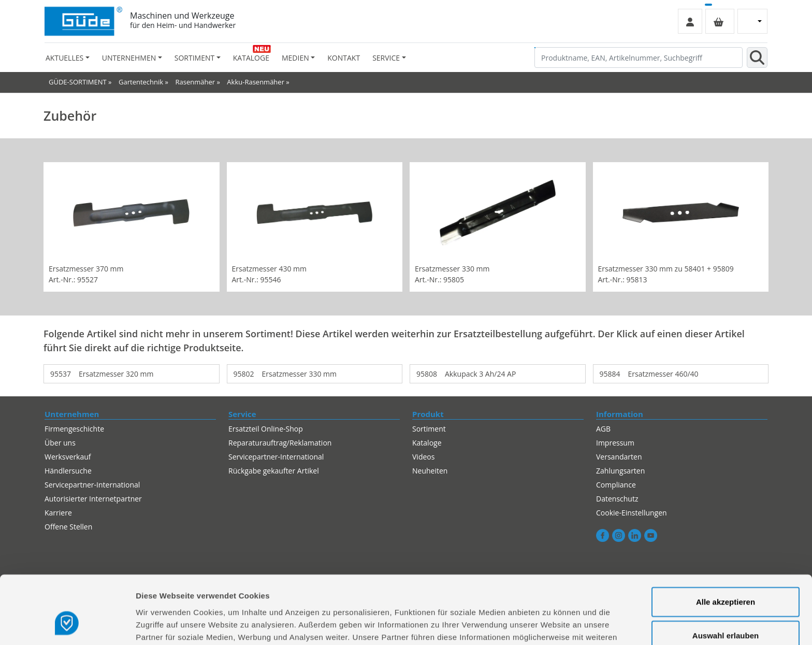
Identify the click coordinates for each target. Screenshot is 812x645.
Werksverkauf (68, 457)
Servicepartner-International (92, 485)
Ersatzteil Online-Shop (266, 429)
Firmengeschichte (74, 429)
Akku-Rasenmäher (256, 82)
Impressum (615, 443)
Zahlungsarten (620, 471)
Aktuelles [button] (64, 58)
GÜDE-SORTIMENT (78, 82)
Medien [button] (295, 58)
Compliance (616, 485)
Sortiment (429, 429)
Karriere (58, 513)
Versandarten (619, 457)
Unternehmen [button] (129, 58)
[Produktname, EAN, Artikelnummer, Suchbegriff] (639, 58)
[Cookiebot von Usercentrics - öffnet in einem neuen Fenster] (67, 625)
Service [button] (386, 58)
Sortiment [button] (194, 58)
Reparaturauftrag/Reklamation (280, 443)
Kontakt (344, 58)
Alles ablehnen (726, 611)
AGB (603, 429)
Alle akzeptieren (726, 543)
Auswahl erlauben (726, 577)
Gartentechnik (141, 82)
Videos (423, 457)
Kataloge (251, 58)
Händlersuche (68, 471)
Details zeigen (551, 625)
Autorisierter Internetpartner (93, 499)
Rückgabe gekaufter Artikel (274, 471)
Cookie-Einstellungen (632, 513)
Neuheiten (430, 471)
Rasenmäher (195, 82)
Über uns (60, 443)
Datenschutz (617, 499)
